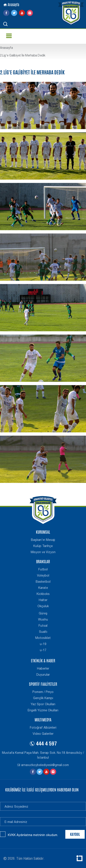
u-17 (43, 650)
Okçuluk (43, 606)
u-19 (43, 644)
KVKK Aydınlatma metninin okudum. (33, 835)
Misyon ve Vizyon (43, 552)
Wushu (43, 619)
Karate (43, 588)
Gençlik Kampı (43, 698)
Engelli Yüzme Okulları (43, 710)
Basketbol (43, 582)
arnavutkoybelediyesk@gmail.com (43, 765)
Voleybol (43, 575)
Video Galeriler (43, 734)
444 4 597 (43, 744)
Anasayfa (11, 5)
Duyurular (43, 675)
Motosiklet (43, 638)
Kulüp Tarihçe (43, 546)
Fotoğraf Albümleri (43, 728)
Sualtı (43, 632)
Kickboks (43, 594)
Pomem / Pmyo (43, 692)
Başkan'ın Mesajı (43, 540)
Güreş (43, 613)
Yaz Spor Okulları (43, 704)
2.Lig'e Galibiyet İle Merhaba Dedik (23, 55)
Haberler (43, 668)
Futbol (43, 569)
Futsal (43, 626)
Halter (43, 600)
